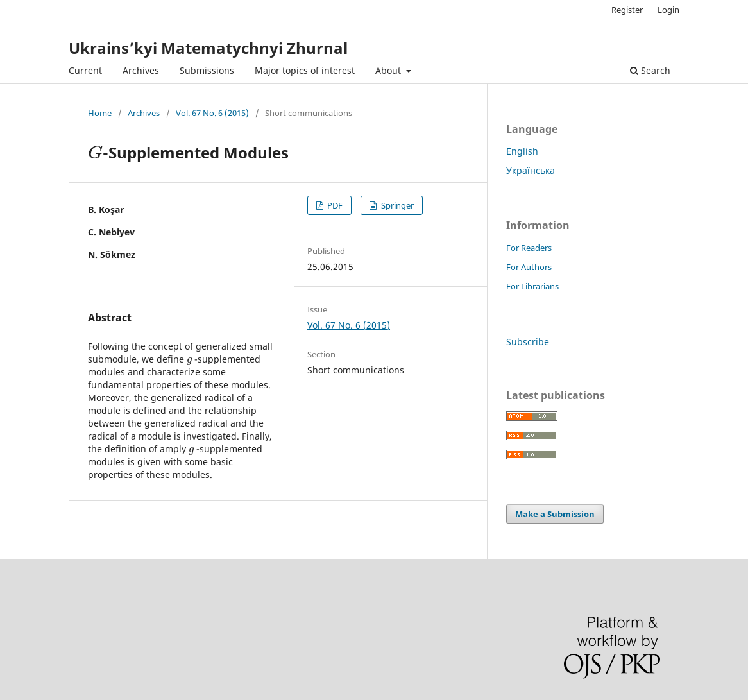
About (389, 70)
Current (85, 70)
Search (650, 70)
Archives (141, 70)
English (522, 151)
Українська (531, 170)
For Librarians (532, 286)
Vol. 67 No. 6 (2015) (212, 113)
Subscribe (528, 342)
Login (668, 10)
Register (627, 10)
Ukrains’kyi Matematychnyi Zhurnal (208, 48)
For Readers (529, 248)
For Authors (529, 267)
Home (100, 113)
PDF (334, 205)
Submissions (207, 70)
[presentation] (95, 152)
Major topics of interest (305, 70)
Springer (396, 205)
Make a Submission (555, 514)
